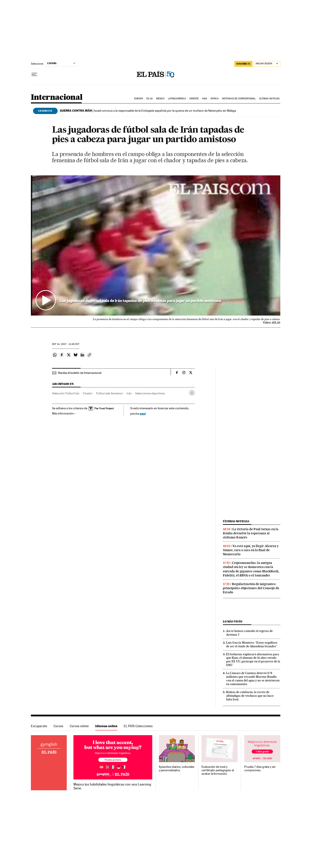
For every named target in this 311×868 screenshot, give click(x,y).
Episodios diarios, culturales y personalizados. (177, 769)
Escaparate (39, 726)
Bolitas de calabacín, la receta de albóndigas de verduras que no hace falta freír (250, 696)
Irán (129, 393)
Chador (88, 393)
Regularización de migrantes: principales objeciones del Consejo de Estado (251, 588)
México (160, 99)
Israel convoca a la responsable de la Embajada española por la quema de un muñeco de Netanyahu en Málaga (148, 111)
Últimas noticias (269, 99)
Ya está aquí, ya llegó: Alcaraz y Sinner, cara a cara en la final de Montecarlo (251, 550)
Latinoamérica (177, 99)
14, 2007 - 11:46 (66, 344)
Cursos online (79, 726)
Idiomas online (106, 726)
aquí (143, 413)
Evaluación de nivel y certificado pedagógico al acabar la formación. (218, 770)
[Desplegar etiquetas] (192, 393)
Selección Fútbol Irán (66, 393)
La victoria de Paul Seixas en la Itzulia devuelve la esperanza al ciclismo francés (251, 533)
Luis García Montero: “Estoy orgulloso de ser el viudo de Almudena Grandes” (252, 644)
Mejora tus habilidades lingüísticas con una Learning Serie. (112, 786)
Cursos (58, 726)
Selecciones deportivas (150, 393)
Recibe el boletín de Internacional (80, 373)
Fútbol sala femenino (110, 393)
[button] (156, 246)
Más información (64, 413)
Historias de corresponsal (239, 99)
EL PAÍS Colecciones (138, 726)
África (215, 99)
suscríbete (243, 64)
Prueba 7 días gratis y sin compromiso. (260, 769)
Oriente (194, 99)
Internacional (57, 98)
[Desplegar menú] (34, 75)
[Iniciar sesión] (267, 64)
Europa (139, 99)
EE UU (150, 99)
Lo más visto (233, 621)
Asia (205, 99)
